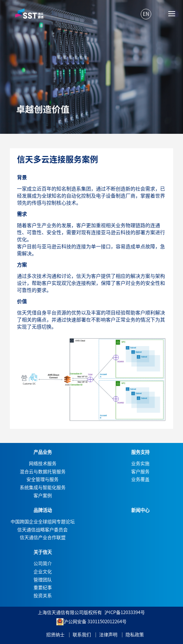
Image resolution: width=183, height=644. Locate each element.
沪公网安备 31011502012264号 (91, 622)
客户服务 (140, 472)
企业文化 (43, 572)
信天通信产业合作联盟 (43, 537)
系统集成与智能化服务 (43, 487)
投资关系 (43, 596)
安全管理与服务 (42, 479)
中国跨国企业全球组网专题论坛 (43, 522)
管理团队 (43, 580)
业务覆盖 (140, 479)
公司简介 (43, 564)
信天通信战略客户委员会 (42, 530)
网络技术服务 (43, 464)
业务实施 (140, 464)
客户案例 (43, 496)
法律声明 (108, 635)
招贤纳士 (55, 635)
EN (146, 14)
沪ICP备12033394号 (125, 612)
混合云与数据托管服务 (43, 472)
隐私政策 (135, 635)
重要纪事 (43, 587)
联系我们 (82, 635)
